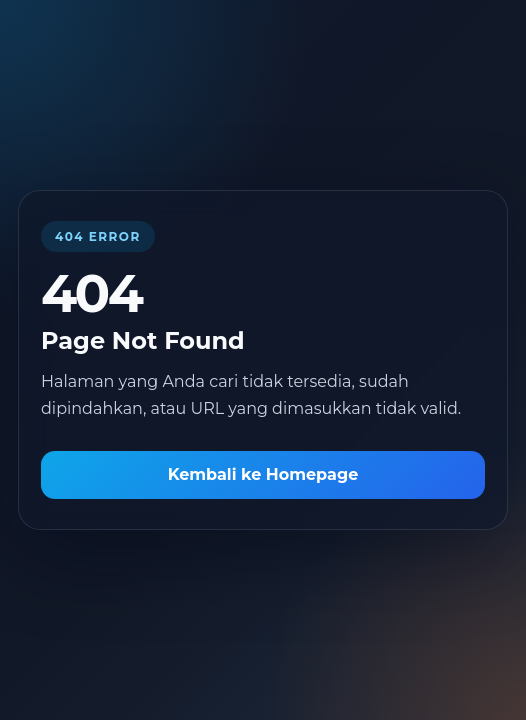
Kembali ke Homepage (263, 474)
